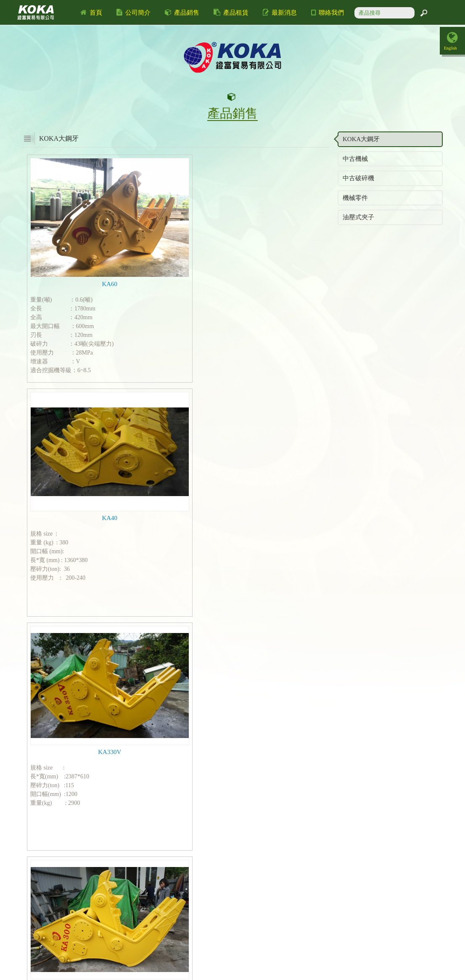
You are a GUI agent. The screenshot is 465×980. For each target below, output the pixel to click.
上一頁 (169, 867)
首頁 (91, 12)
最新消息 (280, 12)
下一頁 (199, 867)
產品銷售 (182, 12)
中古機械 (355, 159)
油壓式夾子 (358, 217)
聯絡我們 (328, 12)
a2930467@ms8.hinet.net (207, 964)
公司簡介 (133, 12)
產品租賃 (231, 12)
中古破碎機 (358, 178)
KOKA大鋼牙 (361, 139)
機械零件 (355, 198)
